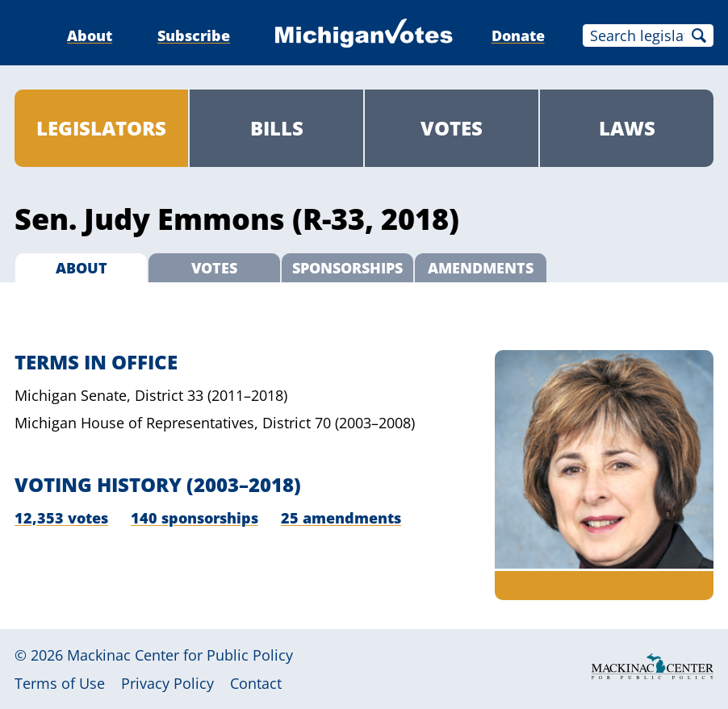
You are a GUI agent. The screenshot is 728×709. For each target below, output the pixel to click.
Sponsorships (347, 268)
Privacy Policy (167, 683)
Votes (452, 128)
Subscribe (194, 35)
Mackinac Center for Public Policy (180, 655)
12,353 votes (61, 518)
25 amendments (341, 518)
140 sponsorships (195, 518)
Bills (277, 128)
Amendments (481, 268)
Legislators (101, 128)
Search (699, 35)
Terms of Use (60, 683)
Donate (518, 35)
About (90, 35)
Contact (256, 683)
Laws (627, 128)
